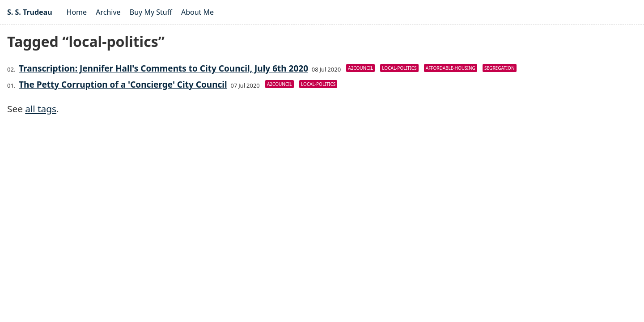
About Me (197, 12)
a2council (360, 68)
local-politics (399, 68)
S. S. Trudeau (30, 12)
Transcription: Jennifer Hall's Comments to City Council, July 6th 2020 (163, 68)
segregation (499, 68)
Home (77, 12)
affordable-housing (451, 68)
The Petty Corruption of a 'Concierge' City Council (123, 85)
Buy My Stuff (151, 12)
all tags (41, 109)
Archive (108, 12)
